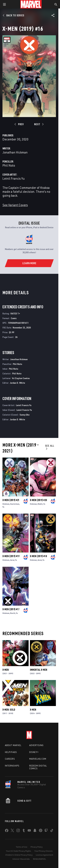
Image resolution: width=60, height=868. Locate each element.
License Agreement (44, 855)
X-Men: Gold (9, 710)
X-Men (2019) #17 (11, 609)
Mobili (40, 504)
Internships (12, 766)
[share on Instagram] (18, 831)
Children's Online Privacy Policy (19, 855)
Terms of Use (22, 847)
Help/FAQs (11, 752)
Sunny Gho (24, 415)
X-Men (6, 670)
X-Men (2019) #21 (11, 500)
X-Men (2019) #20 (38, 500)
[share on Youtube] (29, 831)
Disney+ (34, 752)
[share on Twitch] (46, 831)
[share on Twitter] (12, 831)
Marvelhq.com (38, 759)
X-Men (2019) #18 (38, 556)
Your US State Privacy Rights (18, 851)
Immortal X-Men (39, 670)
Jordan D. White (17, 383)
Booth (13, 613)
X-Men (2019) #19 (11, 556)
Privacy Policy (37, 847)
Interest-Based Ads (21, 859)
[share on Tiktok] (52, 831)
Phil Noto (9, 165)
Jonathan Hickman (15, 152)
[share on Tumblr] (24, 831)
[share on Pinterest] (41, 831)
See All (50, 447)
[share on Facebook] (7, 831)
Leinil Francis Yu (14, 178)
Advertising (36, 745)
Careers (10, 759)
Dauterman (15, 504)
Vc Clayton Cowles (21, 378)
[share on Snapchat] (35, 831)
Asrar (12, 560)
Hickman (6, 504)
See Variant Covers (15, 205)
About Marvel (13, 745)
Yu (3, 507)
